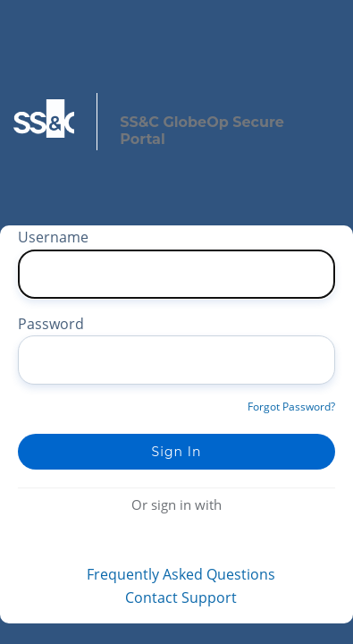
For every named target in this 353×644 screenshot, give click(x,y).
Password (51, 324)
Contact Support (181, 597)
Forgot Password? (291, 407)
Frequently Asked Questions (181, 574)
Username (53, 237)
